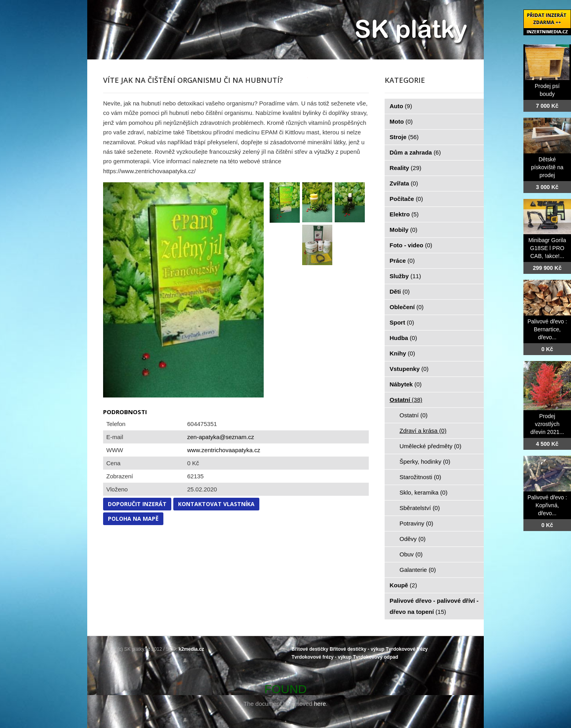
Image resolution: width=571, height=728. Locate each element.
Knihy (402, 353)
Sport (402, 322)
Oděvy (413, 539)
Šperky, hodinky (425, 461)
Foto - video (411, 245)
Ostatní (406, 400)
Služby (405, 276)
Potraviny (417, 523)
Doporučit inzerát (137, 504)
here (320, 704)
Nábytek (406, 384)
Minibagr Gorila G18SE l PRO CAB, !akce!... (547, 248)
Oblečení (407, 307)
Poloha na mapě (133, 519)
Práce (402, 261)
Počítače (406, 199)
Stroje (404, 137)
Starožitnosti (421, 477)
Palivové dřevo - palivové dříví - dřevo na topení (434, 606)
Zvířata (404, 183)
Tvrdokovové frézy (407, 649)
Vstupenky (409, 369)
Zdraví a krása (423, 431)
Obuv (411, 554)
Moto (401, 121)
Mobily (404, 230)
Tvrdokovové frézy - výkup (321, 657)
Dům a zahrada (415, 152)
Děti (400, 291)
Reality (406, 168)
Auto (401, 106)
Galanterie (418, 570)
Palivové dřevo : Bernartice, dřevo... (547, 329)
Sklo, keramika (424, 492)
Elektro (404, 214)
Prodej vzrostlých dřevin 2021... (547, 424)
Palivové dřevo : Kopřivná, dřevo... (547, 505)
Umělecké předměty (431, 446)
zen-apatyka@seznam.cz (221, 437)
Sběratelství (420, 508)
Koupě (403, 585)
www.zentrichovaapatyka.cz (224, 450)
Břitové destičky (310, 649)
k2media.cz (192, 649)
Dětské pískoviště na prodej (547, 167)
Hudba (403, 338)
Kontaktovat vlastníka (216, 504)
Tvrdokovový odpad (376, 657)
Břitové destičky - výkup (357, 649)
